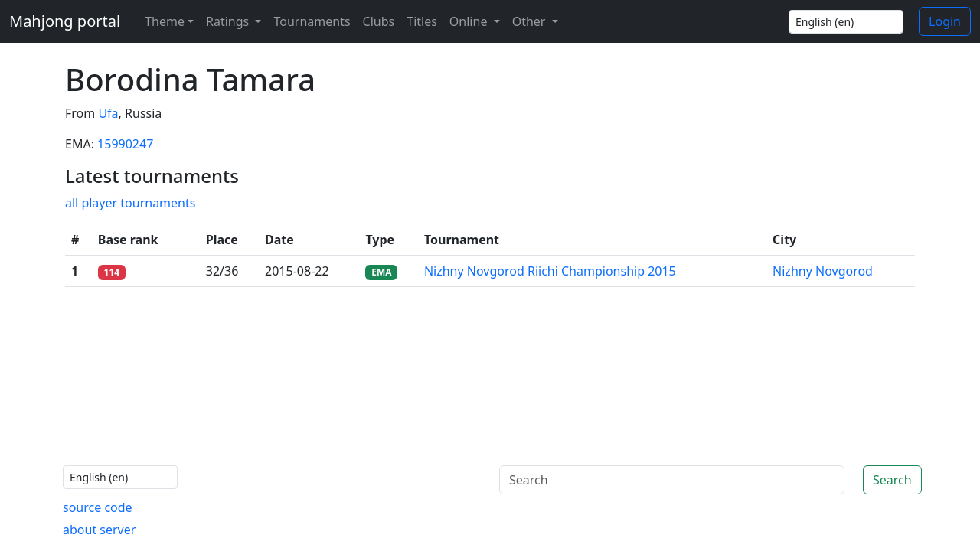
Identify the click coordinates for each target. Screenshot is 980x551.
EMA (381, 272)
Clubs (379, 21)
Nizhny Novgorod (823, 271)
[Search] (672, 480)
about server (99, 530)
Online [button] (470, 21)
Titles (422, 21)
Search (892, 480)
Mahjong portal (65, 21)
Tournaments (312, 21)
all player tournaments (130, 203)
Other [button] (531, 21)
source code (98, 507)
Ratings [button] (229, 21)
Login (945, 21)
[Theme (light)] (166, 21)
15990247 (125, 144)
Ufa (108, 113)
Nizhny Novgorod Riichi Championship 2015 (550, 271)
